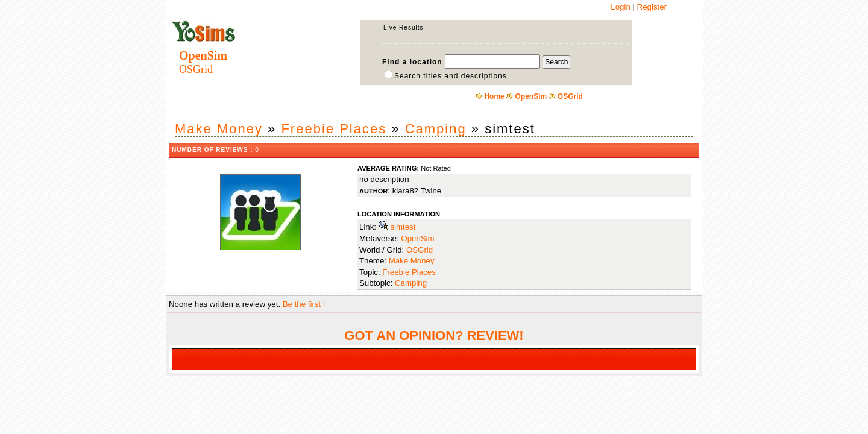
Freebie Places (334, 129)
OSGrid (570, 96)
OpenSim (531, 96)
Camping (436, 129)
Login (620, 7)
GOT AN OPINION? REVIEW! (434, 335)
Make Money (219, 129)
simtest (403, 227)
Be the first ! (304, 304)
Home (494, 96)
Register (652, 7)
